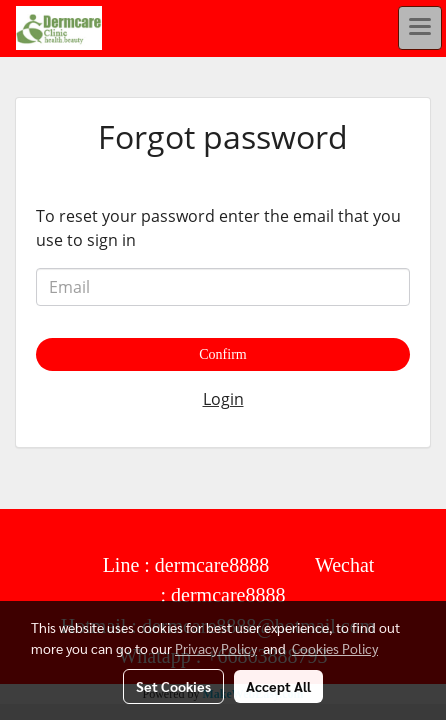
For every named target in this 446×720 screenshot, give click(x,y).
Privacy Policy (216, 648)
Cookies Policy (335, 648)
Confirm (222, 354)
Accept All (278, 686)
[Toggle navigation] (420, 28)
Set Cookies (173, 686)
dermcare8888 (212, 566)
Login (223, 399)
